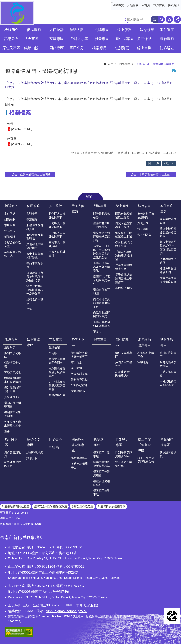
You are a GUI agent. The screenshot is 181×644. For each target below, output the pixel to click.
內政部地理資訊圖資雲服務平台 (102, 303)
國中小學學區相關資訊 (35, 256)
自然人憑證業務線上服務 (124, 225)
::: (112, 2)
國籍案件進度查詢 (168, 221)
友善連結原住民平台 (13, 464)
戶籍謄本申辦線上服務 (124, 267)
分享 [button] (177, 19)
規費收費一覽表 (35, 301)
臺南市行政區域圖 (102, 292)
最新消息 (10, 347)
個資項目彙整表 (13, 365)
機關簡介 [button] (11, 30)
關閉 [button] (89, 196)
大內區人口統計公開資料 (57, 225)
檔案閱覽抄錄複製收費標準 (102, 464)
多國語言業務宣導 (124, 364)
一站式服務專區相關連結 (168, 383)
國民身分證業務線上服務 (124, 216)
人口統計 (56, 206)
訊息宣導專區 (79, 458)
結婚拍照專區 (33, 442)
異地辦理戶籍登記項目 (35, 246)
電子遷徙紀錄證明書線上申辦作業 (124, 278)
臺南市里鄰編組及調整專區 (102, 324)
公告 (10, 124)
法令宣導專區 (34, 39)
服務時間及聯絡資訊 (35, 227)
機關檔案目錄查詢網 (13, 414)
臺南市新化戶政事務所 (17, 13)
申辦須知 (32, 219)
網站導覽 (118, 5)
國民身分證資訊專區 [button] (80, 48)
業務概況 (10, 237)
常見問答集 (144, 235)
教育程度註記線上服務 (124, 244)
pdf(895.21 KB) (22, 144)
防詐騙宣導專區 (167, 442)
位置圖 (12, 139)
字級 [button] (169, 19)
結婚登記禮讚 (35, 453)
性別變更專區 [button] (125, 48)
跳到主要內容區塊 (2, 2)
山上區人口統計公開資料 (57, 235)
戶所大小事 (78, 342)
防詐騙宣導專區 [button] (170, 48)
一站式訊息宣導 (168, 374)
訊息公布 (11, 340)
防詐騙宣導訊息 (168, 454)
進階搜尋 (161, 19)
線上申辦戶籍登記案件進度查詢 (168, 232)
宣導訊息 (143, 362)
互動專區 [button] (57, 39)
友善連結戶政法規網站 (146, 216)
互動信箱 (54, 347)
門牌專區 (125, 64)
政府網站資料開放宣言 (15, 506)
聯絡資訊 (173, 5)
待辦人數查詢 (80, 30)
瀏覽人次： (7, 518)
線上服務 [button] (124, 30)
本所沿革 (10, 225)
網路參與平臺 (57, 395)
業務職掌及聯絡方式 (13, 254)
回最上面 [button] (169, 163)
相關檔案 (20, 113)
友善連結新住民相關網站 (124, 374)
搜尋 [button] (154, 19)
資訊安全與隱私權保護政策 (50, 506)
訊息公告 (32, 458)
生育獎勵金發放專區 (168, 364)
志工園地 (76, 368)
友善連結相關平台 (146, 355)
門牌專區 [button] (102, 30)
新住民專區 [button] (124, 39)
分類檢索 (133, 5)
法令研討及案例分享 (124, 464)
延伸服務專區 (167, 342)
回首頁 (146, 5)
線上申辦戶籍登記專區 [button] (148, 48)
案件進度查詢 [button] (170, 30)
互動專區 (56, 340)
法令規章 (144, 206)
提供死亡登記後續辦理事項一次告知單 (35, 290)
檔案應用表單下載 (102, 493)
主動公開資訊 (13, 372)
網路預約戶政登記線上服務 (124, 235)
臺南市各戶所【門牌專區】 (102, 225)
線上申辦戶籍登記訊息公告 (146, 460)
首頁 (111, 64)
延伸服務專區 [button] (170, 39)
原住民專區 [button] (11, 48)
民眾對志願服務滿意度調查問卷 (57, 372)
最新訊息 (54, 447)
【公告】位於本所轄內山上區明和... (31, 174)
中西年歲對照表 (35, 265)
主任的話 (10, 214)
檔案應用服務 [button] (102, 48)
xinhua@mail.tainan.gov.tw (67, 611)
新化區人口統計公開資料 (57, 216)
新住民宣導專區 (124, 355)
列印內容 (174, 71)
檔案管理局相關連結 (102, 483)
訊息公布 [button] (11, 39)
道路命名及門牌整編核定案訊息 (155, 64)
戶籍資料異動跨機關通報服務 (124, 256)
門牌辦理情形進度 (168, 261)
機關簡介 (11, 206)
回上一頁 (154, 163)
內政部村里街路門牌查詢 (102, 314)
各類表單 (32, 214)
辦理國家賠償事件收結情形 (13, 380)
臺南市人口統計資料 (57, 244)
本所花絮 (76, 362)
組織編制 (10, 219)
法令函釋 (143, 229)
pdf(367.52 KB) (22, 129)
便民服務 (33, 206)
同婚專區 (56, 440)
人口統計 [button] (57, 30)
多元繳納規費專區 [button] (148, 39)
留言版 (53, 353)
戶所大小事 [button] (79, 39)
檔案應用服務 (100, 442)
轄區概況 (10, 231)
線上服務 (122, 206)
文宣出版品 (78, 391)
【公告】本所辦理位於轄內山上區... (150, 174)
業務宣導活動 (79, 380)
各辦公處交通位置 (13, 244)
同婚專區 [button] (57, 48)
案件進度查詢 (167, 209)
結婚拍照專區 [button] (34, 48)
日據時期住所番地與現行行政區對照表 (35, 277)
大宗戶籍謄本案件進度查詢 (168, 280)
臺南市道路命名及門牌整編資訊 (102, 267)
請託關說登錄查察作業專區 (79, 355)
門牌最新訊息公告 (102, 216)
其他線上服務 (124, 288)
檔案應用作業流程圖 (102, 473)
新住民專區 (122, 342)
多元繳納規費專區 (144, 342)
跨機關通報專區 (168, 355)
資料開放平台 (13, 397)
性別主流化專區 (13, 355)
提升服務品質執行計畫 (13, 389)
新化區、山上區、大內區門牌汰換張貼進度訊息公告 (102, 252)
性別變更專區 (122, 442)
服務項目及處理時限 (35, 237)
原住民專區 (11, 442)
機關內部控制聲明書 (13, 405)
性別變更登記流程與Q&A (124, 454)
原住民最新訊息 (13, 454)
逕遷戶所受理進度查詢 (168, 270)
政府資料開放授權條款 (111, 506)
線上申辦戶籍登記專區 (144, 445)
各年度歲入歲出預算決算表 (13, 424)
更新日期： (7, 513)
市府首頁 (159, 5)
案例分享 (143, 223)
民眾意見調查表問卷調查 (57, 361)
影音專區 (102, 39)
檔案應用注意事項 (102, 454)
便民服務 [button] (34, 30)
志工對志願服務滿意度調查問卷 (57, 385)
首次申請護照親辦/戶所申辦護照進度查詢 (168, 248)
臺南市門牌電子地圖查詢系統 (102, 280)
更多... (30, 309)
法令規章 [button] (147, 30)
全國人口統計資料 (57, 254)
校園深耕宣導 (79, 374)
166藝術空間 (79, 385)
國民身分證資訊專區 (78, 445)
